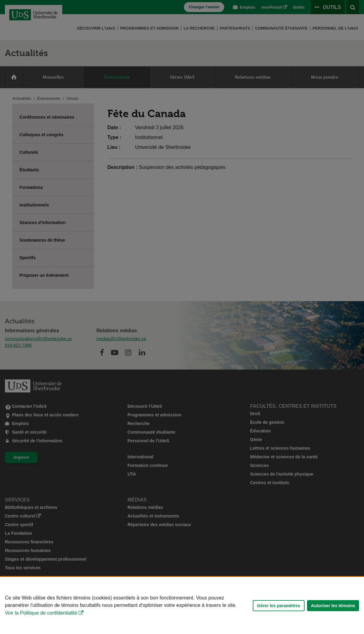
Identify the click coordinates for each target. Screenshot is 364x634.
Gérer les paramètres (279, 606)
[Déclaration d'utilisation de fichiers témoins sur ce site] (182, 605)
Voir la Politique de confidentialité (41, 613)
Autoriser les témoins (333, 606)
